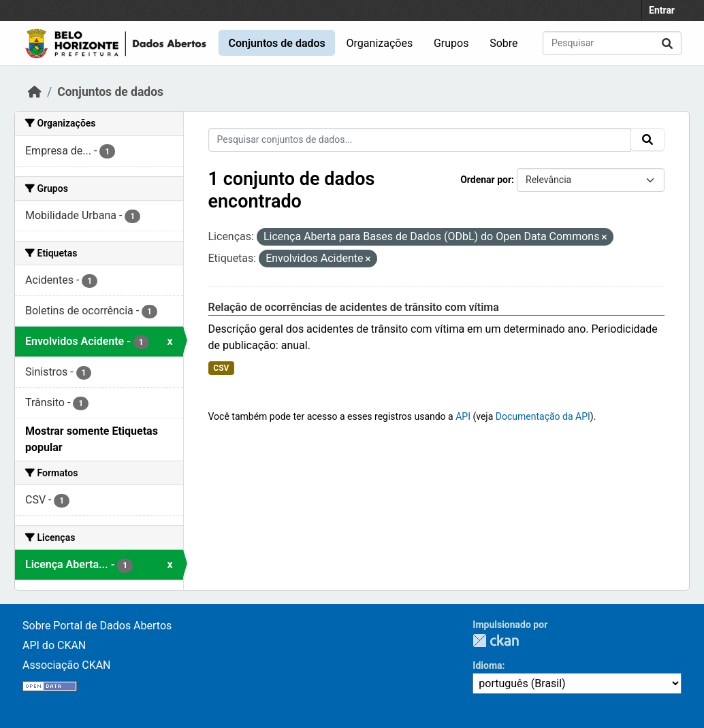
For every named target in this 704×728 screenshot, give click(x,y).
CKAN (496, 641)
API (463, 416)
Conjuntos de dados (276, 43)
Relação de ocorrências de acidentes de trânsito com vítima (354, 307)
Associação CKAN (67, 665)
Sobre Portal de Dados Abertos (97, 626)
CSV (221, 368)
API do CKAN (54, 645)
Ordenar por (486, 180)
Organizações (380, 43)
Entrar (662, 10)
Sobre (503, 43)
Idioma (487, 665)
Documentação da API (543, 416)
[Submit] (667, 43)
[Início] (35, 92)
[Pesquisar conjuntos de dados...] (612, 43)
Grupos (451, 43)
